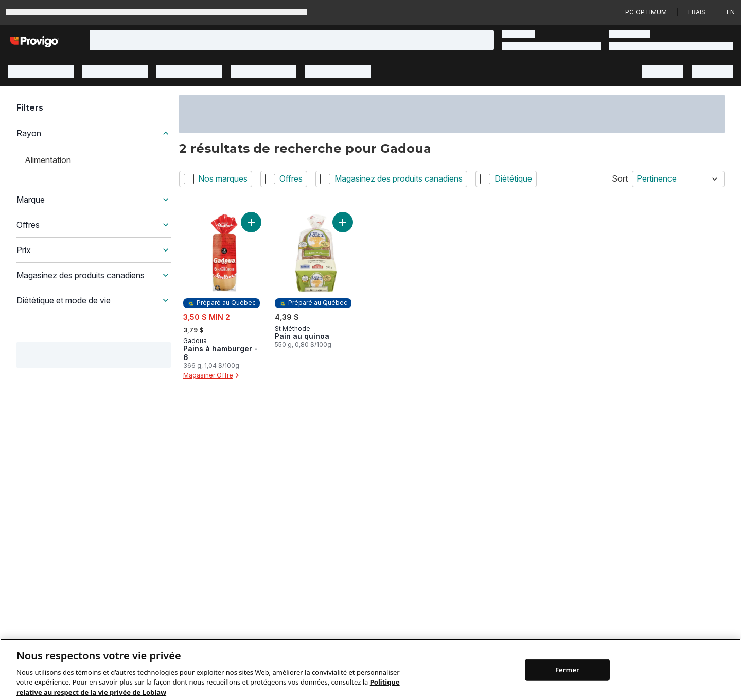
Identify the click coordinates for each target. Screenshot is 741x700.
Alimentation (48, 160)
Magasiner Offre (212, 375)
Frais (697, 12)
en (731, 12)
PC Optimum (646, 12)
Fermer (567, 679)
